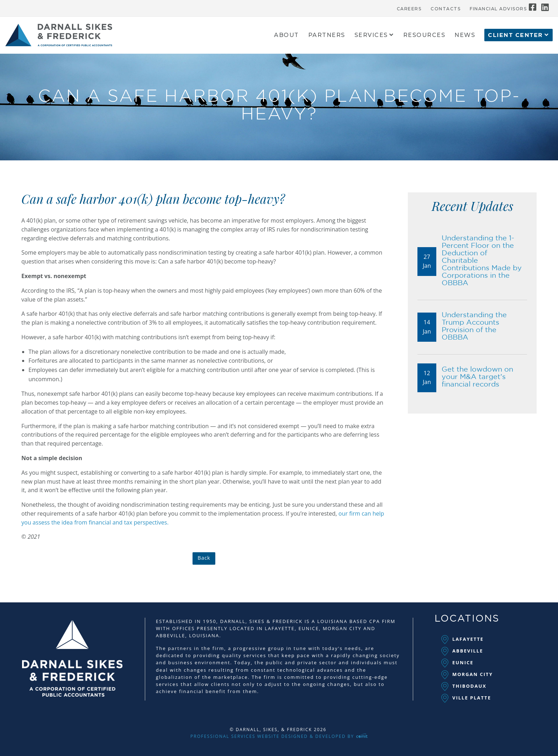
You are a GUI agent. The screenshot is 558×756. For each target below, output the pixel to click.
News (465, 35)
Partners (327, 35)
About (286, 35)
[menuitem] (409, 7)
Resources (424, 35)
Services (371, 35)
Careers (409, 9)
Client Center (515, 35)
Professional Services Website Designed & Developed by (279, 736)
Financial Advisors (498, 9)
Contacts (446, 9)
